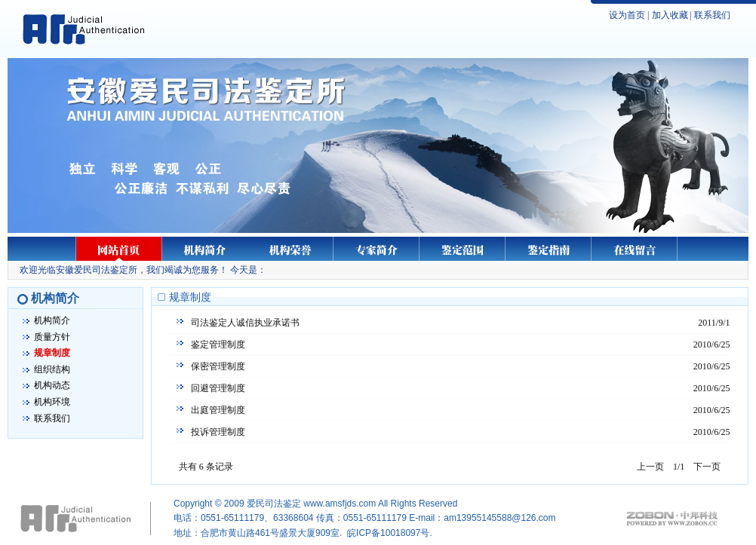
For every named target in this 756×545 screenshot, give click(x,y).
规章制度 (52, 353)
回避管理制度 (218, 388)
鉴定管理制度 (218, 344)
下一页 (707, 467)
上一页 (650, 467)
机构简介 (52, 320)
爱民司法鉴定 (274, 504)
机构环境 (52, 402)
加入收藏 (670, 15)
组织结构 (52, 369)
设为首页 (627, 15)
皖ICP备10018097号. (390, 533)
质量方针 (52, 337)
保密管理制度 (218, 366)
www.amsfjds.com (340, 504)
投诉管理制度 (218, 432)
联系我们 (712, 15)
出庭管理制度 (218, 410)
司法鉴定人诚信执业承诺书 (245, 323)
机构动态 (52, 385)
